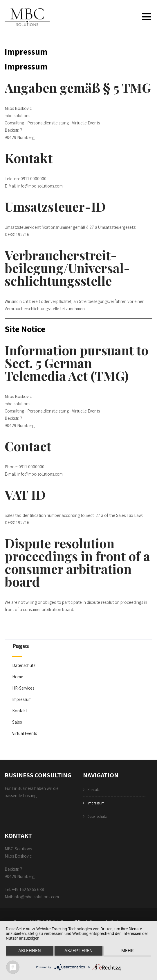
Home (18, 677)
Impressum (22, 700)
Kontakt (20, 711)
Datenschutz (24, 666)
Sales (17, 723)
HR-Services (23, 689)
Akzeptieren (78, 951)
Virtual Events (25, 734)
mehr (127, 951)
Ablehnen (30, 951)
